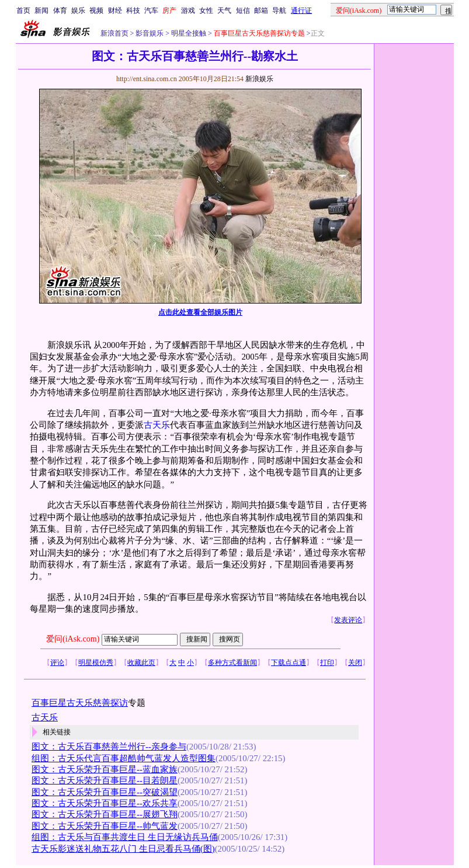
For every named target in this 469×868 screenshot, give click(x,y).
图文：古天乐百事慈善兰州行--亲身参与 (109, 747)
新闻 (41, 11)
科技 (133, 11)
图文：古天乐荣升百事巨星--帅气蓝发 (105, 826)
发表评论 (348, 620)
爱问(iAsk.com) (73, 639)
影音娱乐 (150, 33)
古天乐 (157, 425)
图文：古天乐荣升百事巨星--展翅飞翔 (105, 814)
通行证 (301, 11)
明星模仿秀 (96, 663)
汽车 (151, 11)
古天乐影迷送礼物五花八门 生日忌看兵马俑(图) (123, 849)
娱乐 (78, 11)
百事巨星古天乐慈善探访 (80, 703)
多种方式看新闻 (232, 663)
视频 (96, 11)
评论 (57, 663)
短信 (243, 11)
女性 (206, 11)
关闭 (355, 663)
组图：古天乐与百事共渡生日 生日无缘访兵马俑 (125, 837)
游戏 (188, 11)
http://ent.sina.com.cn (147, 79)
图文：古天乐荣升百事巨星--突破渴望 (105, 792)
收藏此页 (141, 663)
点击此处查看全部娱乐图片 (200, 312)
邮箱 (261, 11)
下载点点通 (289, 663)
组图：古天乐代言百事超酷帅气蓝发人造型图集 (124, 758)
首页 (23, 11)
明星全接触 (188, 33)
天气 (224, 11)
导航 (279, 11)
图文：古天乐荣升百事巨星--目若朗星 (105, 780)
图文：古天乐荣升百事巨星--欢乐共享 (105, 803)
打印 (327, 663)
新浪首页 (114, 33)
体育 (60, 11)
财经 (115, 11)
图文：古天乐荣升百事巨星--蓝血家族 (105, 769)
